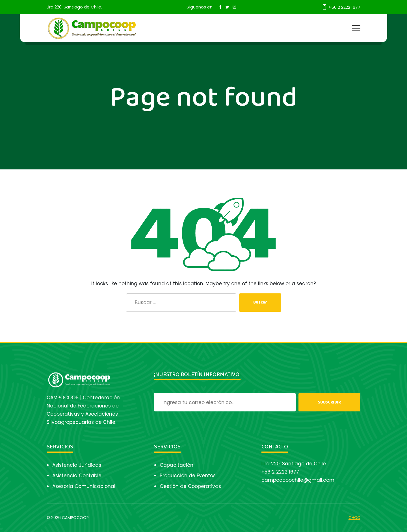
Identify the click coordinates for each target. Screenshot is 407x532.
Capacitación (177, 465)
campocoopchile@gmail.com (298, 480)
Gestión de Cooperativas (190, 486)
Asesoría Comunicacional (84, 486)
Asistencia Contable (77, 476)
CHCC (354, 518)
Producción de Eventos (188, 476)
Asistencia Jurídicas (77, 465)
